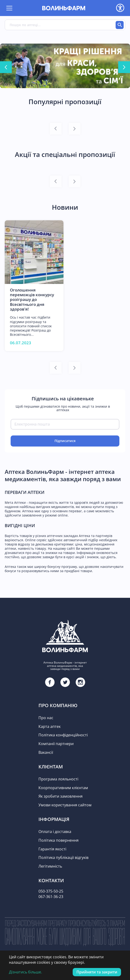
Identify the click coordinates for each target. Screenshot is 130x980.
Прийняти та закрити (97, 972)
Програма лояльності (58, 779)
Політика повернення (59, 840)
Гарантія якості (52, 849)
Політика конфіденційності (63, 735)
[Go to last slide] (6, 67)
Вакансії (46, 752)
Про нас (46, 718)
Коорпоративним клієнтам (63, 788)
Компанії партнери (56, 744)
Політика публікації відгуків (63, 857)
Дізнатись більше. (25, 972)
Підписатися (65, 441)
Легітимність (50, 866)
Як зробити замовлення (61, 796)
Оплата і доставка (55, 832)
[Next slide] (124, 67)
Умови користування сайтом (65, 805)
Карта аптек (50, 726)
